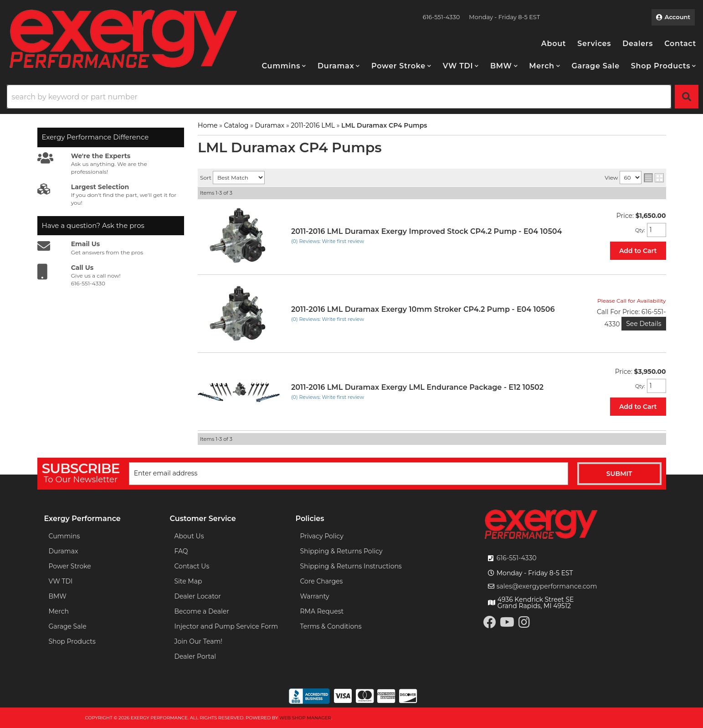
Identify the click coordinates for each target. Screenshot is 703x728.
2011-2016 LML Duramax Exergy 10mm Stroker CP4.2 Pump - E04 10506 (423, 309)
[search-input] (339, 97)
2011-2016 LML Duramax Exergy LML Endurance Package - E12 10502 (417, 387)
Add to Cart (638, 251)
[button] (284, 66)
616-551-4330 (517, 558)
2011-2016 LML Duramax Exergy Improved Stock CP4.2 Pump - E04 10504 (426, 231)
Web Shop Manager (305, 718)
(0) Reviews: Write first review (328, 241)
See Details (644, 324)
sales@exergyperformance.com (547, 586)
